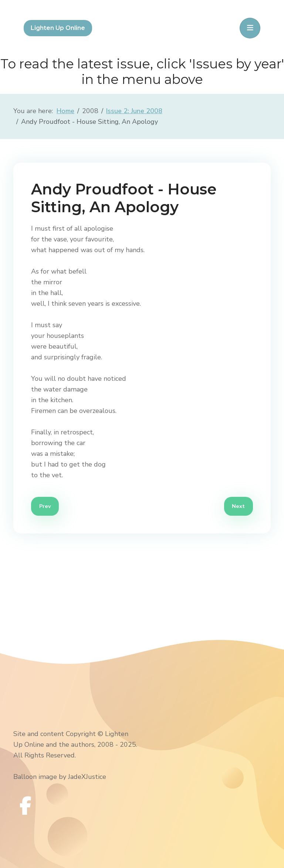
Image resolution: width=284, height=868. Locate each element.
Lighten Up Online (58, 28)
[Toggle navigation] (250, 28)
